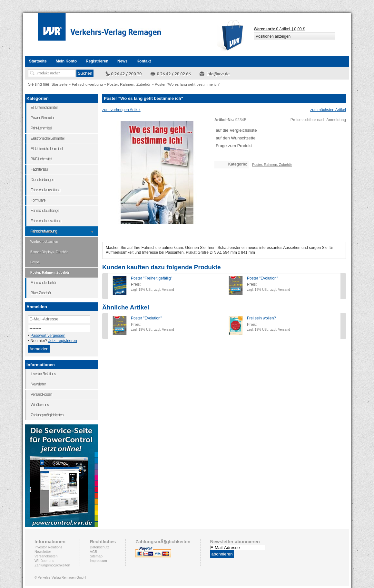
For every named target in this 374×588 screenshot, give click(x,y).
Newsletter (43, 552)
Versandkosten (46, 556)
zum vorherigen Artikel (121, 110)
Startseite (60, 84)
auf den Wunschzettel (236, 138)
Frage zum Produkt (234, 146)
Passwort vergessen (48, 336)
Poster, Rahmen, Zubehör (129, 84)
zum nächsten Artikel (328, 110)
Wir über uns (44, 561)
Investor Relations (48, 547)
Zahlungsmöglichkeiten (52, 565)
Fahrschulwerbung (87, 84)
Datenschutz (99, 547)
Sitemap (96, 556)
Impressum (98, 561)
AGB (93, 552)
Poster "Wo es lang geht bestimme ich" (187, 84)
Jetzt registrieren (63, 341)
